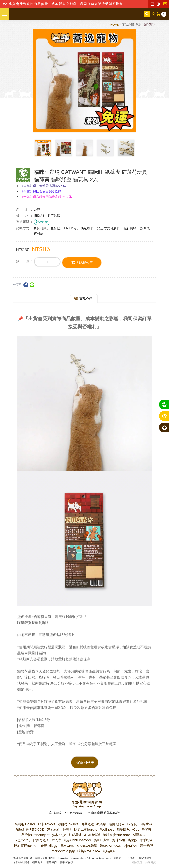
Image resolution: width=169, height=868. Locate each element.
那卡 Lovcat (47, 824)
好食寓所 (53, 829)
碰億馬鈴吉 (117, 824)
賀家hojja (59, 835)
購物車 (164, 14)
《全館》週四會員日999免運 (41, 191)
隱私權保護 (67, 862)
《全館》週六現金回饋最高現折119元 (46, 197)
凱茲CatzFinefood (77, 840)
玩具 (139, 24)
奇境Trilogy (49, 846)
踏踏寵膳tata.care (117, 835)
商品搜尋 (147, 14)
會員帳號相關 (21, 862)
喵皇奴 (133, 840)
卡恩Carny (22, 840)
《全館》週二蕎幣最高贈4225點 (43, 186)
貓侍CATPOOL (110, 846)
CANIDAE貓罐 (87, 846)
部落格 (131, 858)
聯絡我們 (166, 5)
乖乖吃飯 (146, 840)
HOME (115, 24)
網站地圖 (37, 862)
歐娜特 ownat (68, 824)
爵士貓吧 (147, 846)
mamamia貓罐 (63, 851)
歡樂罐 (101, 824)
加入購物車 (85, 263)
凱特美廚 (109, 851)
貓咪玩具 (150, 24)
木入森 (56, 840)
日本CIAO (67, 846)
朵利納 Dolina (25, 824)
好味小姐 (119, 840)
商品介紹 (86, 302)
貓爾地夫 (139, 835)
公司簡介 (119, 858)
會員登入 (153, 14)
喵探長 (132, 824)
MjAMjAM (130, 846)
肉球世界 (146, 824)
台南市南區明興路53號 (104, 813)
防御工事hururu (86, 829)
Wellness (107, 829)
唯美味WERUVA (89, 851)
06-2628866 (72, 813)
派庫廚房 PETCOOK (30, 829)
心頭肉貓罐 (92, 835)
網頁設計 (137, 862)
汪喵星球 (75, 835)
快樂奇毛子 (41, 840)
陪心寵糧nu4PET (26, 846)
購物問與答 (145, 858)
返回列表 (87, 763)
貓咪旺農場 (102, 840)
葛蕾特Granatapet (35, 835)
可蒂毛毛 (88, 824)
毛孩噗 (67, 829)
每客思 (146, 829)
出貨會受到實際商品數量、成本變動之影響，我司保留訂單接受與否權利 (66, 4)
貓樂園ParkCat (128, 829)
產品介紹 (128, 24)
